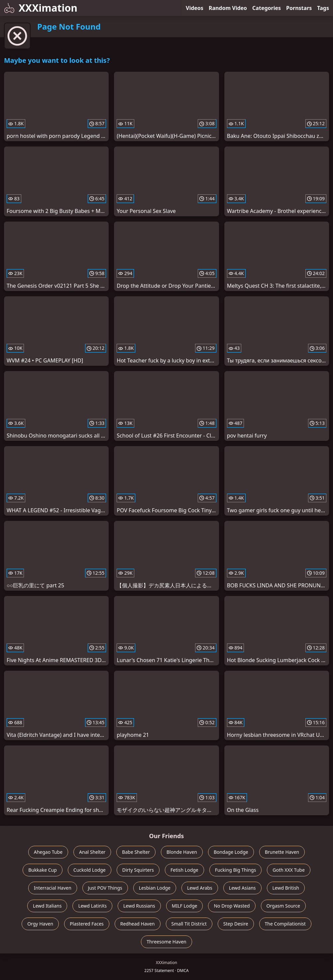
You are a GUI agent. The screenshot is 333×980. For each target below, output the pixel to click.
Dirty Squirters (138, 870)
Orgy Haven (40, 924)
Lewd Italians (47, 906)
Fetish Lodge (184, 870)
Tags (323, 8)
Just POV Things (105, 888)
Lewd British (286, 888)
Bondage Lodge (231, 852)
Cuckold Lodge (90, 870)
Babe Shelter (136, 852)
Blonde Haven (182, 852)
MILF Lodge (185, 906)
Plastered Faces (87, 924)
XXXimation (41, 8)
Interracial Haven (53, 888)
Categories (267, 8)
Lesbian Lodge (155, 888)
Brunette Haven (282, 852)
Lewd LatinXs (92, 906)
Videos (195, 8)
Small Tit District (189, 924)
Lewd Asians (242, 888)
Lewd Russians (139, 906)
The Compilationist (285, 924)
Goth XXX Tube (289, 870)
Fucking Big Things (236, 870)
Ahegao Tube (48, 852)
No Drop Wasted (232, 906)
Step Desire (236, 924)
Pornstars (299, 8)
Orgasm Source (283, 906)
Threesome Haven (166, 942)
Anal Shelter (92, 852)
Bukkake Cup (43, 870)
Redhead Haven (138, 924)
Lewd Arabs (200, 888)
